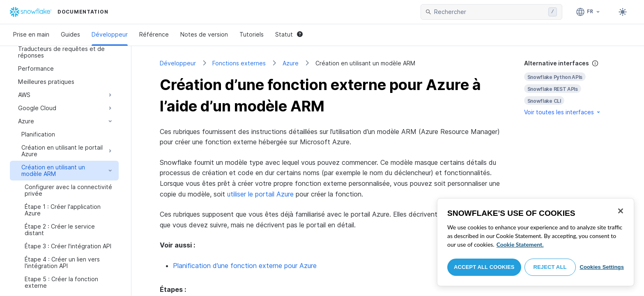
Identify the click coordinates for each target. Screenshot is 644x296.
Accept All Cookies (484, 267)
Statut (289, 34)
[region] (536, 242)
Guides (70, 34)
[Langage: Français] (588, 12)
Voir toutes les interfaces (563, 112)
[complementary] (570, 88)
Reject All (550, 267)
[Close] (621, 211)
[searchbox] (490, 12)
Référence (154, 34)
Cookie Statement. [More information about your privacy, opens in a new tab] (520, 244)
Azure (291, 63)
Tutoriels (252, 34)
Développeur (110, 34)
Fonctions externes (239, 63)
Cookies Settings (602, 267)
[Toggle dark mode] (623, 12)
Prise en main (31, 34)
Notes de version (204, 34)
